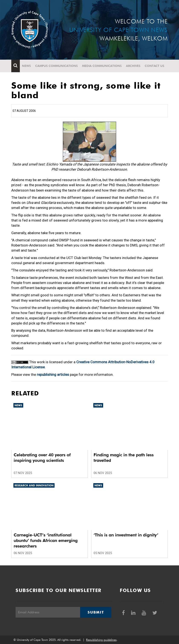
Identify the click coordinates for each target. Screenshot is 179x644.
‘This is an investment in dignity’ (126, 535)
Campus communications (56, 66)
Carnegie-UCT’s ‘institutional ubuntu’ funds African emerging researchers (46, 540)
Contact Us (154, 66)
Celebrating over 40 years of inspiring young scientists (42, 458)
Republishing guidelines (101, 640)
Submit (96, 612)
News (26, 66)
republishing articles (53, 375)
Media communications (102, 66)
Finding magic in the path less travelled (124, 458)
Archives (133, 66)
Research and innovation (34, 485)
